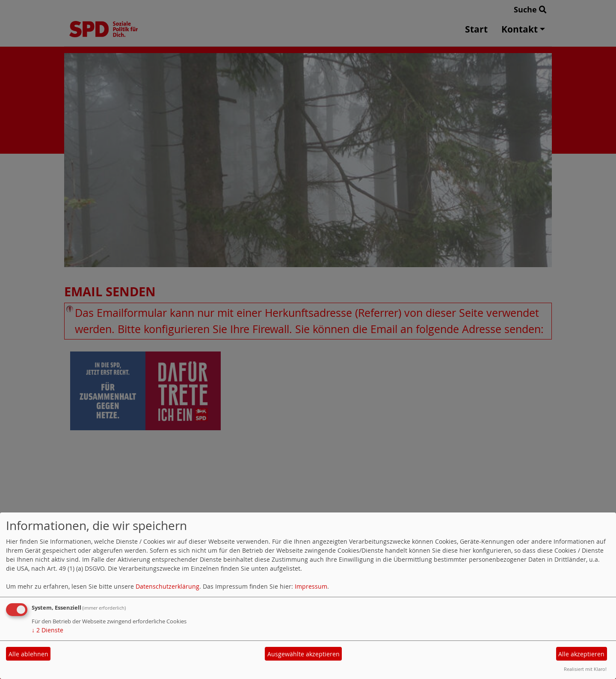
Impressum (311, 586)
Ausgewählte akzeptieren (304, 654)
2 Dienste (47, 630)
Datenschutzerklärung (167, 586)
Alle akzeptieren (581, 654)
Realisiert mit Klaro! (585, 669)
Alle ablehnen (28, 654)
